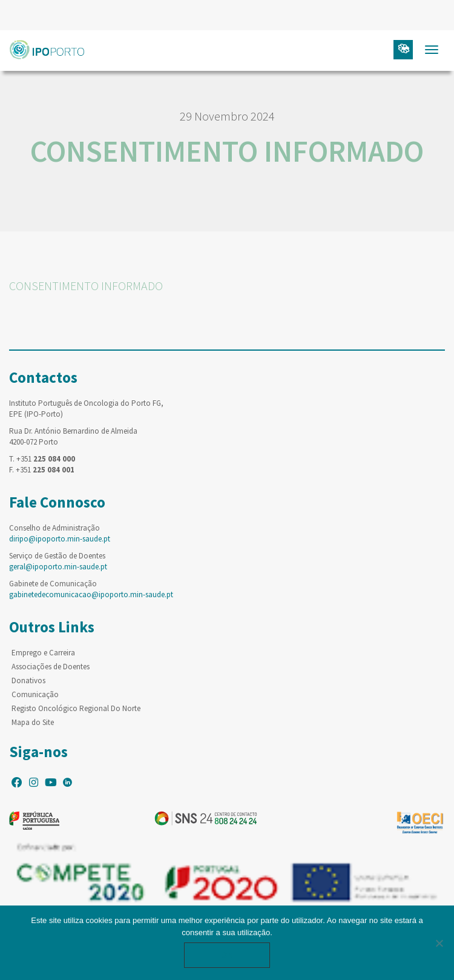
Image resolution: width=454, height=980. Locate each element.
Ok (227, 955)
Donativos (28, 680)
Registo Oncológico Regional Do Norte (76, 708)
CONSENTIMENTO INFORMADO (86, 286)
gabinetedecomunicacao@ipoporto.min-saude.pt (91, 594)
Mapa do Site (33, 722)
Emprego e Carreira (43, 653)
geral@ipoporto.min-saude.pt (58, 567)
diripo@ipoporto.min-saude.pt (60, 539)
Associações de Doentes (51, 667)
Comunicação (35, 694)
